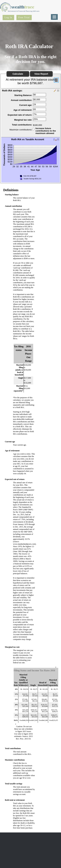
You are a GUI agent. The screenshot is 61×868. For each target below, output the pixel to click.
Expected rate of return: (20, 115)
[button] (31, 91)
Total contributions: (22, 125)
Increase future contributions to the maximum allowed (46, 131)
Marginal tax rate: (23, 120)
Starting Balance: (23, 95)
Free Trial (24, 17)
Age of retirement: (23, 110)
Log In (8, 17)
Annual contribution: (21, 100)
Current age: (26, 105)
